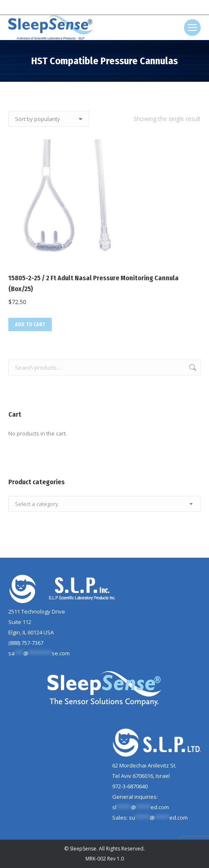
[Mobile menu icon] (192, 28)
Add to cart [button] (30, 325)
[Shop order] (49, 119)
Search (192, 367)
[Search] (105, 8)
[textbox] (37, 504)
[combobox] (104, 504)
